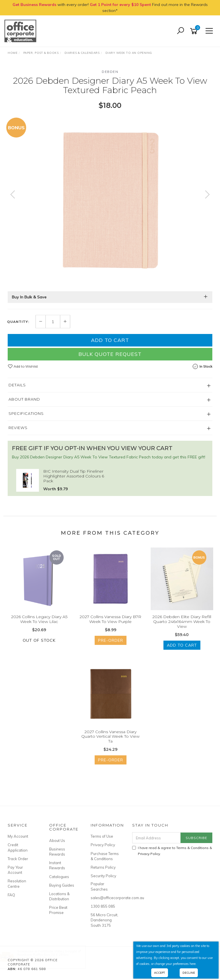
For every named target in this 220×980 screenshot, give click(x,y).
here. (193, 964)
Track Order (18, 859)
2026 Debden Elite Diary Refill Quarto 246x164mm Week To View (182, 622)
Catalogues (59, 877)
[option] (110, 200)
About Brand (24, 399)
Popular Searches (99, 886)
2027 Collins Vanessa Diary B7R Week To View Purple (110, 619)
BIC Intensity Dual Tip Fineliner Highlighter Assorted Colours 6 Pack (74, 476)
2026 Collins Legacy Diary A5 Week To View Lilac (39, 619)
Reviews (18, 428)
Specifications (26, 413)
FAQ (11, 895)
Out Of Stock (39, 640)
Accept (160, 973)
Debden (110, 72)
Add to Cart (110, 340)
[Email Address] (157, 838)
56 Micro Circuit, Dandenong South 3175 (104, 920)
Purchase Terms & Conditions (105, 856)
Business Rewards (57, 852)
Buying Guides (62, 885)
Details (17, 385)
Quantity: (18, 322)
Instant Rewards (57, 865)
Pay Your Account (15, 870)
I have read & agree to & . (172, 851)
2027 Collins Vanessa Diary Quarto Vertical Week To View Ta (110, 737)
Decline (189, 973)
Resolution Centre (17, 883)
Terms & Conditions (192, 848)
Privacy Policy (103, 845)
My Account (18, 836)
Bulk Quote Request (110, 354)
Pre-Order (111, 640)
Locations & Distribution (59, 896)
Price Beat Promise (58, 910)
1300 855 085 (103, 906)
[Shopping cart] (195, 31)
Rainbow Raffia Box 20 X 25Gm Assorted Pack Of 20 (48, 956)
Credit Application (18, 847)
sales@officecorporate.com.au (105, 898)
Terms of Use (102, 836)
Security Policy (103, 876)
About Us (57, 840)
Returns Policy (103, 867)
